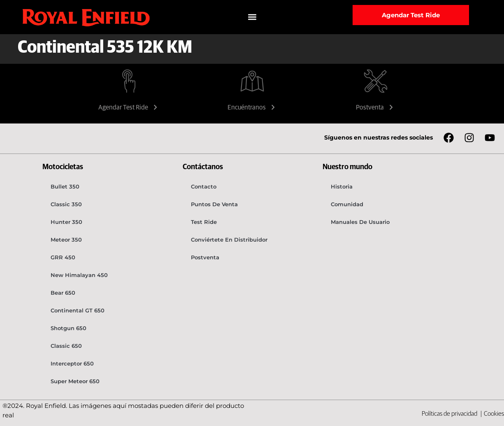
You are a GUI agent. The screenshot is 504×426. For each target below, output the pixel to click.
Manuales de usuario (360, 222)
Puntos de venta (214, 204)
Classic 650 (66, 346)
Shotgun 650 (69, 328)
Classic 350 (66, 204)
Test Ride (204, 222)
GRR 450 (63, 257)
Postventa (375, 107)
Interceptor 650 (72, 363)
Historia (342, 186)
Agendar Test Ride (129, 107)
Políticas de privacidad (450, 414)
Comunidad (347, 204)
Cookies (494, 414)
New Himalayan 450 (79, 275)
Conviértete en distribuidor (229, 240)
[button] (252, 17)
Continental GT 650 (78, 310)
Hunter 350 (66, 222)
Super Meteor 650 (75, 381)
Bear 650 (63, 293)
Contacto (204, 186)
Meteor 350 (66, 240)
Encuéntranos (252, 107)
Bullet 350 (65, 186)
